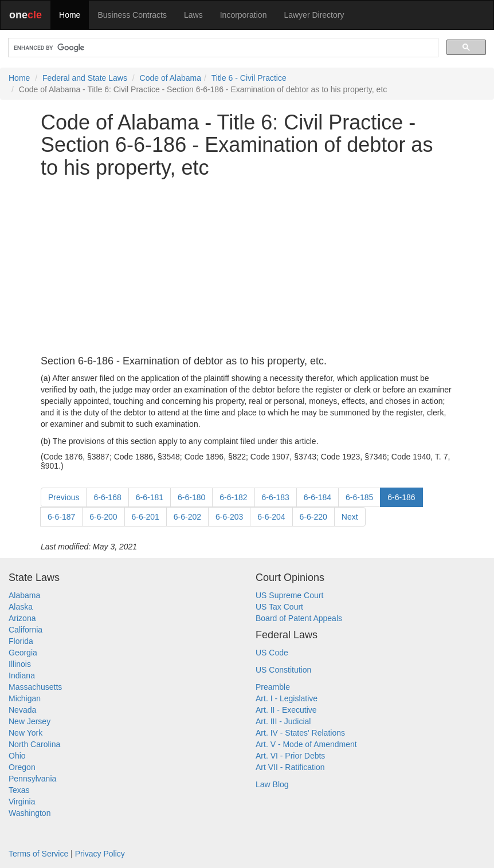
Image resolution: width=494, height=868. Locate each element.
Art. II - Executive (286, 710)
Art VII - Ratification (290, 767)
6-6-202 (187, 517)
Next (350, 517)
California (26, 630)
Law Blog (272, 784)
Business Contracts (132, 15)
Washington (30, 813)
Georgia (23, 653)
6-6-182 (233, 497)
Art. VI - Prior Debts (290, 756)
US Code (272, 653)
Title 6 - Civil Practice (249, 78)
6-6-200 (103, 517)
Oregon (22, 767)
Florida (21, 641)
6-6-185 (359, 497)
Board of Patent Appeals (299, 618)
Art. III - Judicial (283, 721)
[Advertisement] (247, 268)
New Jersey (30, 721)
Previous (64, 497)
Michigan (25, 698)
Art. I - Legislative (287, 698)
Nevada (22, 710)
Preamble (273, 687)
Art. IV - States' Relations (300, 733)
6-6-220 (313, 517)
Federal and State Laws (85, 78)
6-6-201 (146, 517)
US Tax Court (279, 607)
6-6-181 (150, 497)
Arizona (22, 618)
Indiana (22, 675)
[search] (222, 48)
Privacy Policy (100, 854)
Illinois (20, 664)
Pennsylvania (32, 779)
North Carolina (34, 744)
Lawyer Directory (314, 15)
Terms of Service (38, 854)
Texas (19, 790)
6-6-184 (317, 497)
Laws (193, 15)
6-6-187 (61, 517)
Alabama (24, 595)
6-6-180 (191, 497)
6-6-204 (271, 517)
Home (70, 15)
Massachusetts (35, 687)
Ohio (17, 756)
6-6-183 (276, 497)
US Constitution (283, 670)
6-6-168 (107, 497)
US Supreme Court (289, 595)
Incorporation (244, 15)
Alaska (21, 607)
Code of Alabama (170, 78)
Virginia (22, 802)
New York (26, 733)
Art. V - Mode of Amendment (306, 744)
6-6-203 (229, 517)
